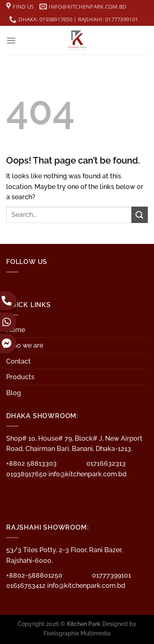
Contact (18, 361)
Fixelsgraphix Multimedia (77, 633)
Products (20, 377)
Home (16, 330)
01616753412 (27, 586)
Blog (14, 393)
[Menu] (11, 40)
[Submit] (140, 215)
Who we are (25, 345)
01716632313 (106, 463)
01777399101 (111, 575)
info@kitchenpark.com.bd (87, 474)
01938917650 (27, 474)
